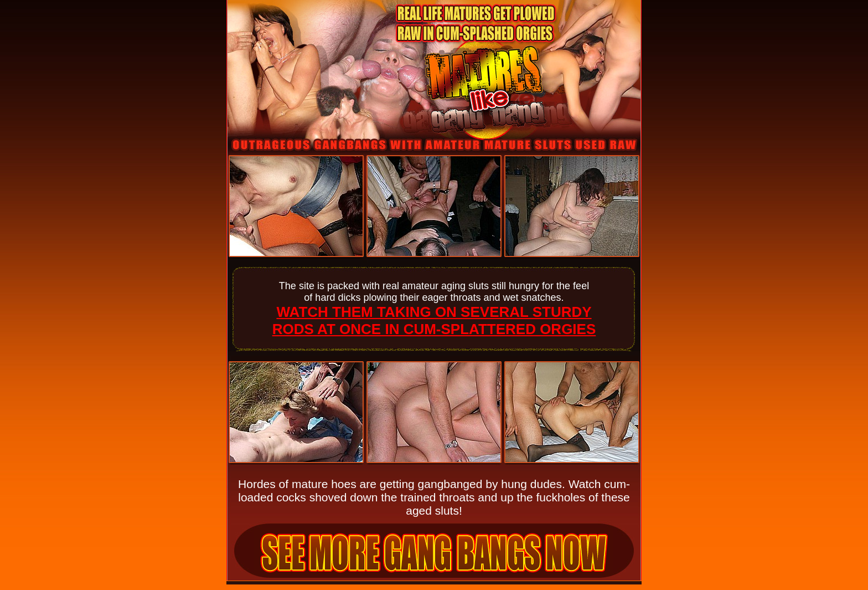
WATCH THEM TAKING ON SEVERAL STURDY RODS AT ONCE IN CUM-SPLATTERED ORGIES (434, 320)
